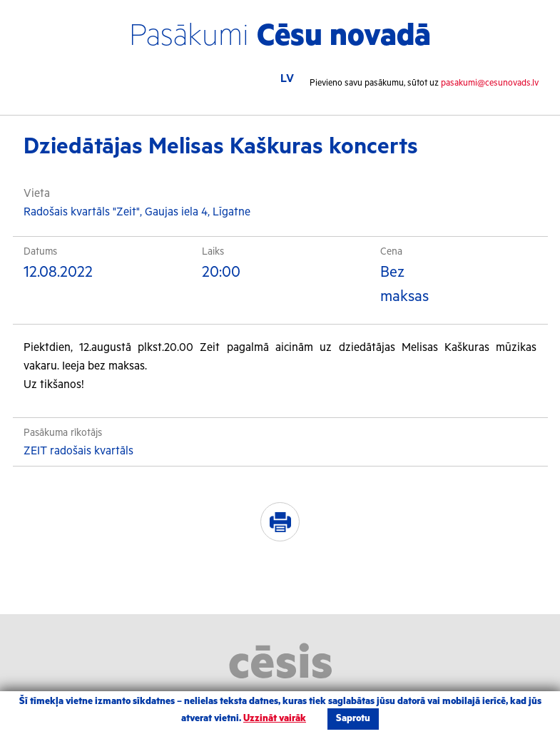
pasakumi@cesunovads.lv (490, 83)
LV (287, 79)
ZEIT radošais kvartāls (78, 451)
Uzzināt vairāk (275, 719)
